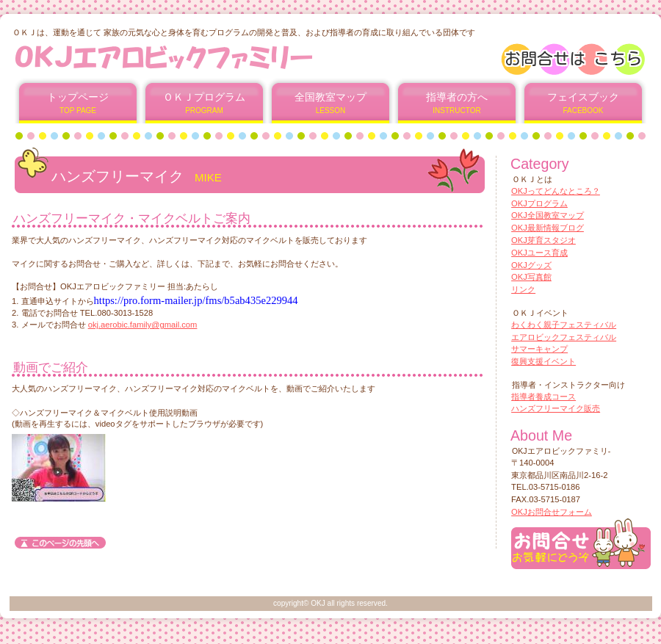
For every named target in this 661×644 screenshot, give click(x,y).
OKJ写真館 (531, 277)
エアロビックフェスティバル (564, 337)
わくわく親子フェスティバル (564, 325)
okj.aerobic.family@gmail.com (143, 325)
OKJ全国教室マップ (548, 215)
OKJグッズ (531, 265)
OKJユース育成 (539, 253)
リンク (523, 289)
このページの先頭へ (60, 543)
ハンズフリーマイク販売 (556, 408)
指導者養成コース (543, 397)
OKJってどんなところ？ (556, 191)
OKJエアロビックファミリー (190, 57)
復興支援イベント (543, 361)
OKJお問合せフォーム (552, 512)
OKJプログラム (539, 203)
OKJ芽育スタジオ (543, 240)
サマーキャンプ (539, 349)
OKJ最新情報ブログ (548, 228)
